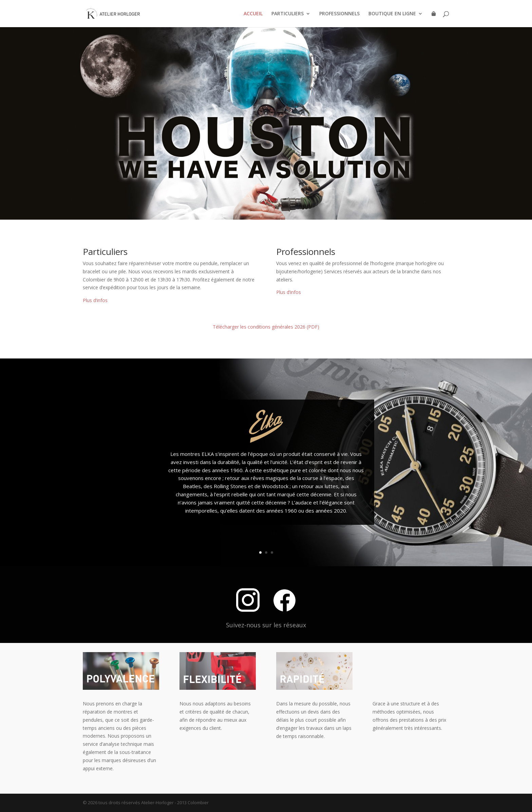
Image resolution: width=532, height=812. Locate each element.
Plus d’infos (95, 300)
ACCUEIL (253, 14)
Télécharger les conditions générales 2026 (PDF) (266, 327)
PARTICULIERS (288, 14)
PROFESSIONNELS (339, 14)
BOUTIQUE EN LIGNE (392, 14)
